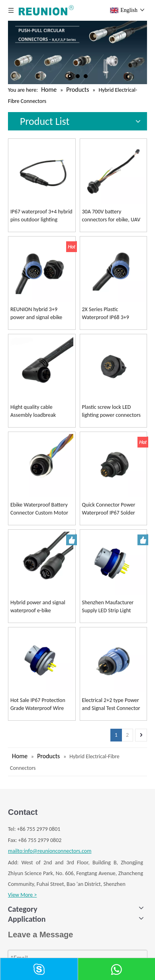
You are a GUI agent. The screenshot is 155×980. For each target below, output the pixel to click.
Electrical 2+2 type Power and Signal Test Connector (111, 704)
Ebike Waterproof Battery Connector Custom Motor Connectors (39, 509)
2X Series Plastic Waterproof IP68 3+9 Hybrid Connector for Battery (106, 314)
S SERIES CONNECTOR (32, 953)
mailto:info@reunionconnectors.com (50, 851)
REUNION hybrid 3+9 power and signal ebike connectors (36, 314)
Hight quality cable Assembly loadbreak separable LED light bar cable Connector (36, 411)
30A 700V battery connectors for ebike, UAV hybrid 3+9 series (111, 216)
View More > (22, 895)
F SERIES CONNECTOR (32, 943)
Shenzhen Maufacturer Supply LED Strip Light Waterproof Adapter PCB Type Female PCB (110, 607)
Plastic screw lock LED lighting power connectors (112, 411)
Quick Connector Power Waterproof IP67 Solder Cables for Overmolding (109, 509)
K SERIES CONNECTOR (32, 932)
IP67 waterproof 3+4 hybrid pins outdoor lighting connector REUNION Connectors (41, 216)
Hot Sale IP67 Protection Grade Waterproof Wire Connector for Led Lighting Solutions (40, 705)
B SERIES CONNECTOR (33, 921)
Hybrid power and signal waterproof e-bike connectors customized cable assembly (38, 607)
